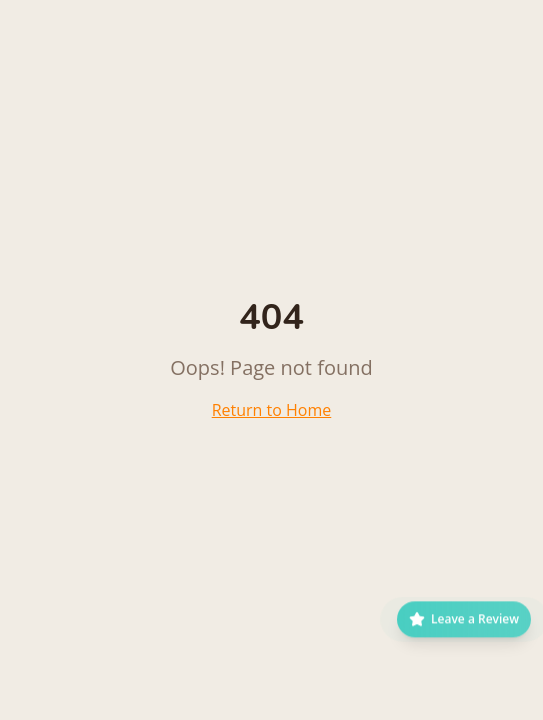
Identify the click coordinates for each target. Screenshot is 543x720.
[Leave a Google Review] (464, 624)
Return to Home (272, 410)
